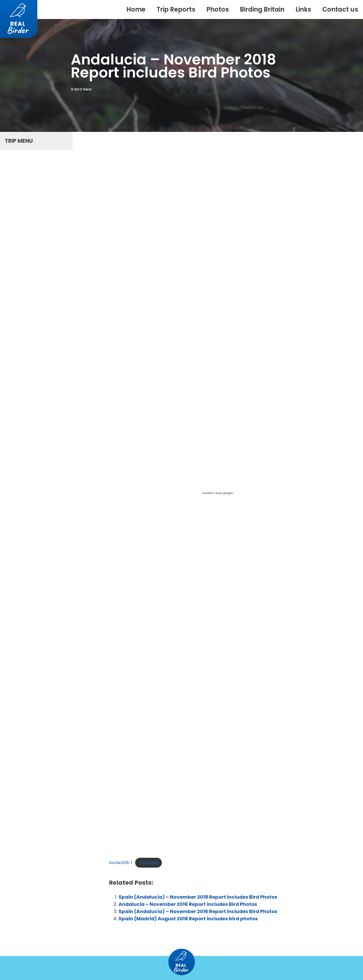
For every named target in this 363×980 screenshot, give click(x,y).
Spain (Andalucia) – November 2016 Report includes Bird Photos (198, 911)
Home (136, 9)
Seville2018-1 (121, 863)
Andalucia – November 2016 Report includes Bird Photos (188, 904)
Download (148, 863)
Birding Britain (262, 9)
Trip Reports (176, 9)
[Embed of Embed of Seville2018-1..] (218, 493)
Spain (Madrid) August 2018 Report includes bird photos (188, 919)
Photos (218, 9)
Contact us (340, 9)
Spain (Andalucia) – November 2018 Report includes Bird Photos (198, 897)
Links (303, 9)
